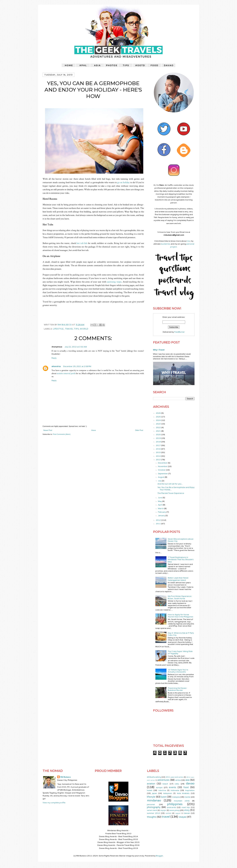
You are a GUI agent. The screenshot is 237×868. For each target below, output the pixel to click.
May (160, 501)
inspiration (190, 790)
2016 (159, 449)
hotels (150, 790)
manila (187, 797)
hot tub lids (82, 243)
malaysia (176, 797)
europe (159, 787)
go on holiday (123, 182)
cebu (177, 784)
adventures (164, 780)
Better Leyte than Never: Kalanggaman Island (178, 579)
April (160, 505)
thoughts (152, 817)
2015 (159, 452)
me (188, 241)
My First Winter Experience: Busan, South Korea (180, 597)
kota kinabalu (183, 793)
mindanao (154, 800)
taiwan (187, 813)
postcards (171, 807)
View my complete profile (54, 803)
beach (165, 784)
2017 (159, 445)
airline (178, 780)
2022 (159, 427)
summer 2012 (153, 813)
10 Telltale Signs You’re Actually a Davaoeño (178, 671)
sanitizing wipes (114, 282)
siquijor (163, 810)
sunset (168, 813)
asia (187, 780)
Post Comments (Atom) (62, 434)
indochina (162, 790)
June (160, 498)
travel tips (72, 329)
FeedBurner (179, 332)
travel (166, 817)
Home (93, 430)
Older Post (139, 430)
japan (154, 793)
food (186, 787)
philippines (175, 804)
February (162, 512)
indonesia (175, 790)
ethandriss (56, 366)
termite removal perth (66, 373)
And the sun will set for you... (170, 484)
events (172, 787)
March (161, 508)
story (187, 810)
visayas (182, 817)
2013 (159, 460)
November (163, 466)
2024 (159, 420)
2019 (159, 438)
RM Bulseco (65, 325)
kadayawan (168, 793)
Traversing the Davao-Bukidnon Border (177, 689)
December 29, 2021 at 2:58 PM (77, 366)
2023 (159, 424)
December (163, 463)
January (162, 516)
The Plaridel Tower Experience (171, 493)
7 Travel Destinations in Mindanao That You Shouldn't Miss (181, 560)
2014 (159, 456)
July (160, 481)
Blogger (159, 856)
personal (151, 804)
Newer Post (48, 430)
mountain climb (182, 801)
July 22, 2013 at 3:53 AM (76, 347)
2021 (159, 431)
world (84, 329)
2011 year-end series (175, 777)
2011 (159, 524)
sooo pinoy (174, 810)
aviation (151, 784)
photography (154, 807)
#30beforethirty (154, 777)
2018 (159, 442)
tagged (178, 813)
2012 (159, 520)
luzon (164, 797)
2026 (159, 413)
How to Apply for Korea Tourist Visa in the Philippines (180, 616)
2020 (159, 435)
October (162, 470)
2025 (159, 417)
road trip (186, 807)
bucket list (165, 244)
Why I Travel (159, 350)
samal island (152, 810)
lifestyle (58, 329)
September (163, 474)
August (161, 477)
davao (190, 783)
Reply (54, 358)
